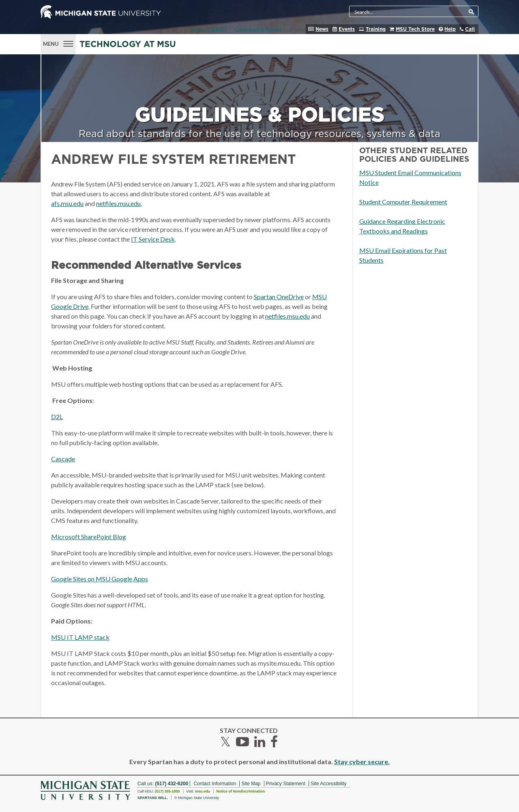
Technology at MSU (128, 44)
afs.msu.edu (67, 203)
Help (450, 29)
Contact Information (215, 784)
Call (470, 29)
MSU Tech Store (415, 29)
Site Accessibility (329, 784)
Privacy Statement (286, 784)
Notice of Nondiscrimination (240, 791)
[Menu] (58, 43)
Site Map (251, 784)
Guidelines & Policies (258, 30)
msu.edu (203, 791)
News (322, 29)
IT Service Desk (153, 239)
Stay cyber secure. (362, 762)
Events (347, 29)
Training (376, 29)
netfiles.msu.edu (118, 203)
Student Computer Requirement (403, 202)
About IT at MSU (208, 30)
